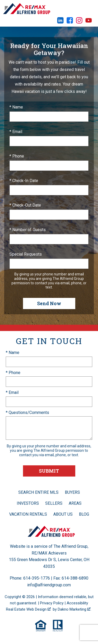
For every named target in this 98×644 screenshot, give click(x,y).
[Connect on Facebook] (70, 22)
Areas (75, 503)
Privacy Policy (52, 603)
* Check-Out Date (25, 205)
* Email (16, 132)
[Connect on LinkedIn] (60, 22)
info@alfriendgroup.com (49, 585)
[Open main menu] (90, 9)
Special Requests (26, 254)
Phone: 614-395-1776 (30, 578)
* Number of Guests (28, 230)
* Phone (17, 156)
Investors (28, 503)
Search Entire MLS (38, 492)
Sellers (54, 503)
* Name (16, 107)
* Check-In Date (24, 181)
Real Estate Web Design (28, 609)
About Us (63, 514)
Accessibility (77, 603)
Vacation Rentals (28, 514)
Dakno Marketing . (74, 609)
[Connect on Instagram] (79, 22)
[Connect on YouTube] (89, 22)
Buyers (72, 492)
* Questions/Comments (27, 413)
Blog (84, 514)
